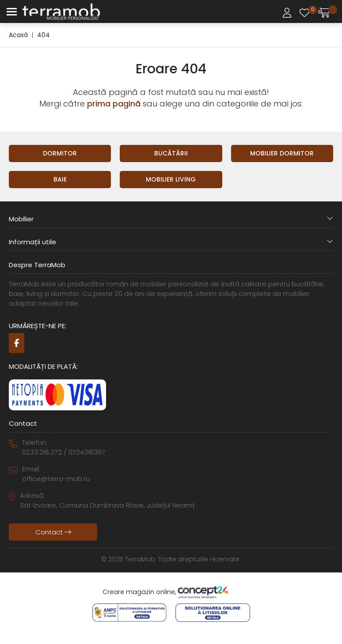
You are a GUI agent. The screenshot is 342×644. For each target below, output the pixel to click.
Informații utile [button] (171, 242)
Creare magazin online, (171, 592)
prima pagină (114, 104)
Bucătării (171, 153)
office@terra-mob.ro (56, 479)
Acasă (18, 35)
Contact (53, 532)
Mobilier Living (171, 179)
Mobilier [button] (171, 219)
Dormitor (60, 153)
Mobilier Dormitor (282, 153)
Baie (60, 179)
